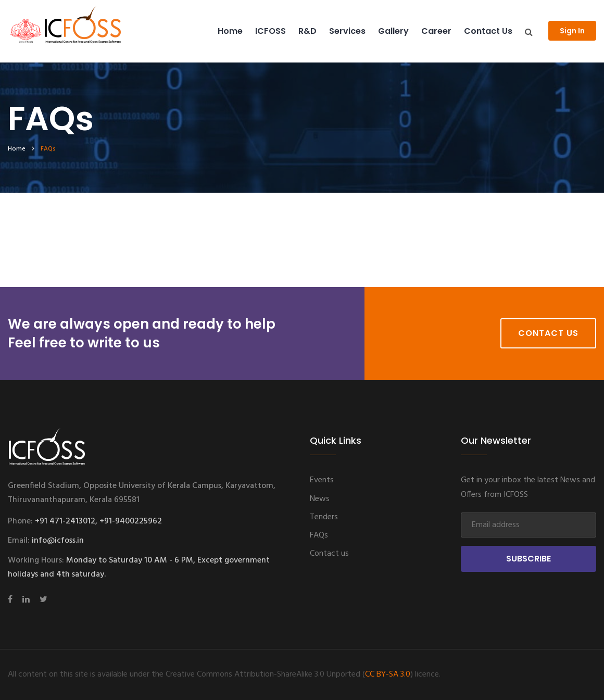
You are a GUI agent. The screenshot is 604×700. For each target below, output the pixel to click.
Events (322, 480)
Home (230, 31)
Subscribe (528, 559)
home (17, 149)
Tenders (324, 517)
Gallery (393, 31)
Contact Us (548, 333)
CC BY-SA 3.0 (388, 674)
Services (347, 31)
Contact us (488, 31)
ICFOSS (270, 31)
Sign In (572, 31)
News (320, 499)
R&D (307, 31)
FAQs (319, 535)
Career (436, 31)
